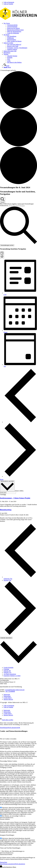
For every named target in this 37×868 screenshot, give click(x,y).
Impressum (7, 694)
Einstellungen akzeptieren (7, 864)
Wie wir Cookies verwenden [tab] (8, 739)
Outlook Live (7, 672)
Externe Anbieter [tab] (5, 819)
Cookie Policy (8, 698)
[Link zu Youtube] (8, 4)
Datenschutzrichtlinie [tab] (6, 854)
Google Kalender (9, 668)
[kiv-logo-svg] (18, 20)
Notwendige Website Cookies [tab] (9, 761)
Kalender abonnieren (6, 638)
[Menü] (7, 67)
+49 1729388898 (10, 691)
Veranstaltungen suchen (7, 245)
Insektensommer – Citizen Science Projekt (15, 498)
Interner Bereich (8, 699)
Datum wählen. (19, 491)
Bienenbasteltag (6, 510)
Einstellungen (4, 728)
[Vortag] (20, 422)
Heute (2, 479)
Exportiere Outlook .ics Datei (12, 676)
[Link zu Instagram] (9, 2)
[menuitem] (20, 28)
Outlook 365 (7, 671)
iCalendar (6, 669)
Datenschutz (7, 696)
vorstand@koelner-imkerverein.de (15, 690)
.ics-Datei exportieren (10, 674)
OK (19, 728)
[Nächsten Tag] (20, 476)
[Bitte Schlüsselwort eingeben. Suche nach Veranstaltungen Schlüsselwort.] (17, 206)
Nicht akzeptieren (13, 728)
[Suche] (6, 66)
